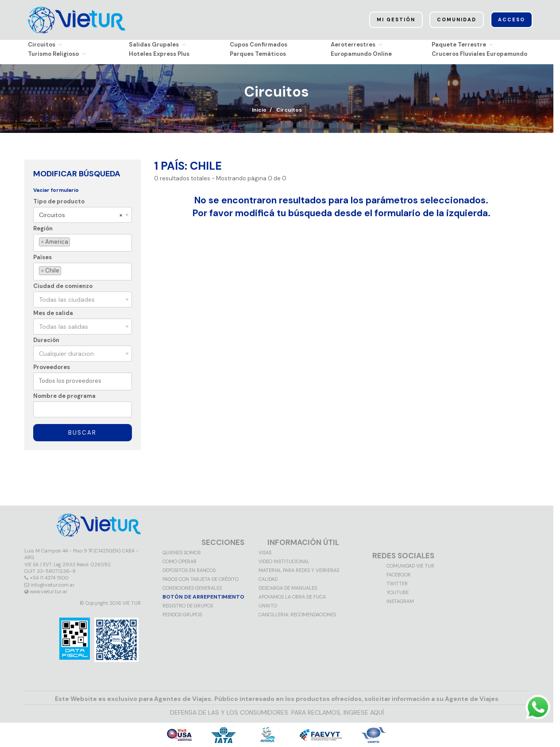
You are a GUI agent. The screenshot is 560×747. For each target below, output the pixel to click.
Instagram (400, 601)
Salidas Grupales (157, 45)
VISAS (265, 552)
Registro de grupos (188, 606)
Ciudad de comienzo (63, 286)
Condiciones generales (192, 588)
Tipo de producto (59, 201)
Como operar (180, 561)
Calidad (268, 579)
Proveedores (52, 367)
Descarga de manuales (288, 588)
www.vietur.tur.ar (48, 591)
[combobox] (83, 215)
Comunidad (457, 20)
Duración (46, 340)
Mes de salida (53, 313)
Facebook (399, 575)
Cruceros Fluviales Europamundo (479, 54)
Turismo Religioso (57, 54)
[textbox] (73, 242)
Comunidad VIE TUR (410, 566)
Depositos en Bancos (189, 570)
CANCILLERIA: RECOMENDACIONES (297, 615)
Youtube (398, 592)
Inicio (259, 110)
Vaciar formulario (56, 190)
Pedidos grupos (182, 615)
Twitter (397, 584)
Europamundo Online (361, 54)
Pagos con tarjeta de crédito (201, 579)
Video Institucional (284, 561)
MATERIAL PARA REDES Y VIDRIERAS (299, 570)
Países (42, 257)
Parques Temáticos (258, 54)
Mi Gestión (396, 20)
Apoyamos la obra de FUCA (292, 597)
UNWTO (268, 606)
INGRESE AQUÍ (364, 712)
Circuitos (45, 45)
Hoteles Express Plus (159, 54)
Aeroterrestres (356, 45)
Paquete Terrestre (462, 45)
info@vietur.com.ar (52, 585)
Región (43, 228)
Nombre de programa (64, 396)
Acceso (512, 20)
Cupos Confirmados (259, 45)
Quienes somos (182, 552)
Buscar (82, 433)
